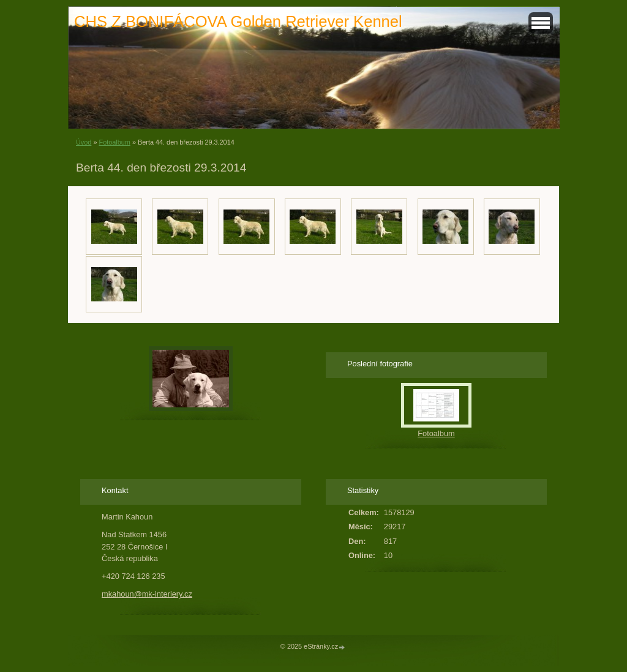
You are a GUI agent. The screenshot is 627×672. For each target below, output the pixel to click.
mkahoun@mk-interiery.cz (147, 594)
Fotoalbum (114, 142)
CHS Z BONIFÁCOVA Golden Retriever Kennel (238, 21)
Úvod (84, 142)
